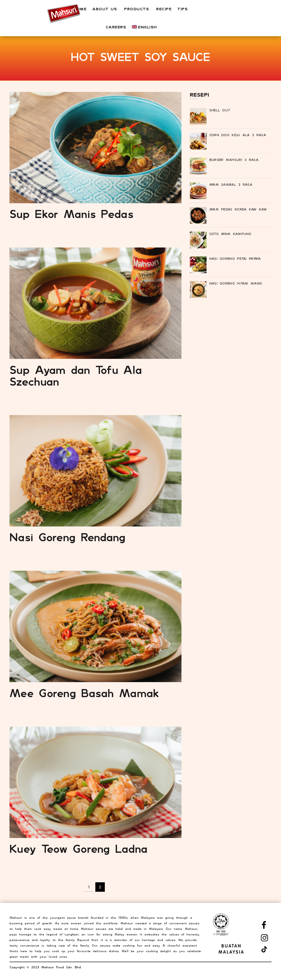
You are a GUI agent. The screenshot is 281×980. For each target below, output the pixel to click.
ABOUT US (105, 9)
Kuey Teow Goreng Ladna (79, 849)
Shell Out (220, 110)
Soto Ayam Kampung (230, 234)
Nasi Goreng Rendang (68, 537)
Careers (116, 27)
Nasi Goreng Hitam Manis (236, 283)
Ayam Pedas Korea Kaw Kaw (238, 209)
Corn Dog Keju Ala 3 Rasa (238, 135)
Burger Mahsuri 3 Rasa (234, 160)
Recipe (164, 9)
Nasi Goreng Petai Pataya (235, 259)
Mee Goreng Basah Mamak (84, 693)
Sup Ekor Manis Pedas (72, 214)
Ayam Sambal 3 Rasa (231, 185)
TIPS (182, 9)
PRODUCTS (136, 9)
